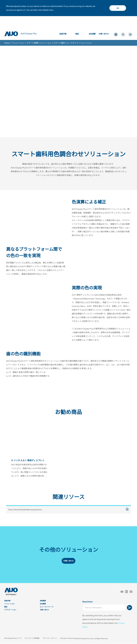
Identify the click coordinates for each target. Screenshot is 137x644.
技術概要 (43, 601)
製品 (77, 23)
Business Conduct (67, 639)
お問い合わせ (103, 23)
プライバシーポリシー (50, 639)
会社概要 (92, 23)
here (51, 10)
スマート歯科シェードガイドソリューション (73, 32)
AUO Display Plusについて (13, 639)
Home (7, 32)
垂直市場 (63, 23)
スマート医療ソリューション (39, 32)
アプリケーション (10, 610)
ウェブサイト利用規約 (33, 639)
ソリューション (18, 32)
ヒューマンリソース (47, 607)
